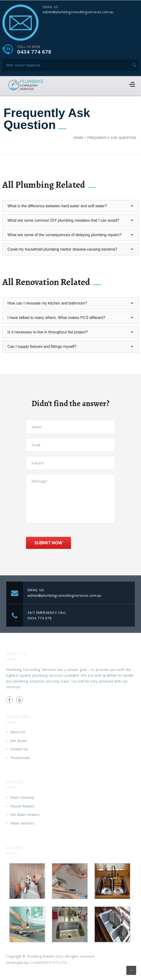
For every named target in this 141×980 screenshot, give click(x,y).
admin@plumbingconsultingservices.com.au (78, 12)
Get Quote (18, 740)
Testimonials (20, 758)
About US (18, 732)
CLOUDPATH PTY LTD (48, 962)
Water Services (22, 823)
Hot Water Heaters (25, 814)
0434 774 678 (34, 51)
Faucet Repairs (22, 806)
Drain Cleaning (22, 797)
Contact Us (19, 749)
